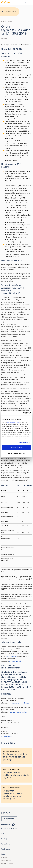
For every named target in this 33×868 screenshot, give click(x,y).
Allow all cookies (16, 448)
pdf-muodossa (12, 656)
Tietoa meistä (6, 834)
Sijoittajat (5, 839)
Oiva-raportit (5, 857)
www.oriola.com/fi (15, 661)
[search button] (25, 2)
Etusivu (3, 21)
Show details (24, 442)
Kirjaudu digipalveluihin (9, 829)
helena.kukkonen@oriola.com (19, 712)
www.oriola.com (7, 736)
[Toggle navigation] (30, 3)
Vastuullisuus (6, 844)
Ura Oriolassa (6, 849)
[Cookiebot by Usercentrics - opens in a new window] (23, 413)
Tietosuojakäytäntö (6, 860)
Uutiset (10, 21)
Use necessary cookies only (16, 453)
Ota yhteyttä (9, 819)
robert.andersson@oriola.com (19, 703)
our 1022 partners (13, 422)
